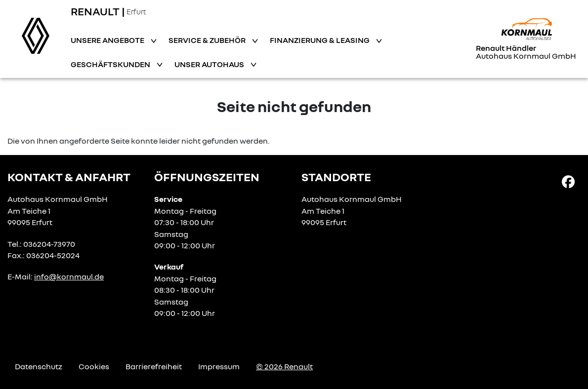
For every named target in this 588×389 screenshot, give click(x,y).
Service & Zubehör (208, 40)
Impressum (219, 366)
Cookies (94, 366)
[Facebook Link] (568, 181)
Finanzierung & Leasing (320, 40)
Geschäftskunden (111, 64)
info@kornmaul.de (69, 276)
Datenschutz (39, 366)
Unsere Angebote (108, 40)
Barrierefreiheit (154, 366)
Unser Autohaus (210, 64)
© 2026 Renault (284, 366)
